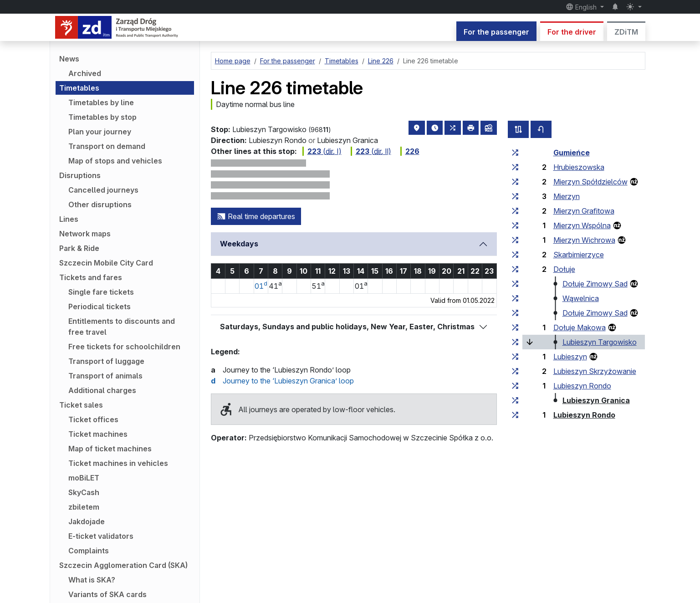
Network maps (85, 234)
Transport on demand (107, 146)
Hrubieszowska (579, 167)
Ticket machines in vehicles (118, 463)
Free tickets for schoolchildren (124, 347)
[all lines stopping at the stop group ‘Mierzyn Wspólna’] (515, 225)
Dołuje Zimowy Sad (595, 284)
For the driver (572, 32)
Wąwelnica (581, 298)
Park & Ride (79, 248)
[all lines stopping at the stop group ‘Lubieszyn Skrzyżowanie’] (515, 371)
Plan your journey (100, 132)
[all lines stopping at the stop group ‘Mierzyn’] (515, 196)
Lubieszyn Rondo (582, 386)
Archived (85, 73)
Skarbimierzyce (579, 255)
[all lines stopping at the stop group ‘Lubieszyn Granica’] (515, 400)
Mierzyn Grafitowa (584, 211)
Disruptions (80, 175)
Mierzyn (567, 196)
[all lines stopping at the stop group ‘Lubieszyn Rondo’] (515, 386)
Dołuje (564, 269)
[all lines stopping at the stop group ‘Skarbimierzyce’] (515, 255)
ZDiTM (626, 32)
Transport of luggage (106, 361)
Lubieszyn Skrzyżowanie (595, 371)
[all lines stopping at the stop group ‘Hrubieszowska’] (515, 167)
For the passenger (496, 32)
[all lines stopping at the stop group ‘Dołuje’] (515, 269)
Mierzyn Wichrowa (584, 240)
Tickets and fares (91, 277)
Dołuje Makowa (580, 327)
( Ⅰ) (322, 151)
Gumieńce (572, 153)
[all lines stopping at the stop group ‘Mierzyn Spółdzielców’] (515, 182)
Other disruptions (100, 204)
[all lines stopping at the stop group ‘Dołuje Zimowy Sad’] (515, 284)
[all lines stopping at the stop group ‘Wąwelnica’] (515, 298)
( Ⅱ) (371, 151)
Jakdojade (87, 521)
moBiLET (84, 478)
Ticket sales (81, 405)
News (69, 59)
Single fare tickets (101, 292)
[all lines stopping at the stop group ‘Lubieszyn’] (515, 357)
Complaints (89, 551)
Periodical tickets (100, 307)
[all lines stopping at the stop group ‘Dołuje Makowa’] (515, 327)
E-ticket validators (101, 536)
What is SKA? (92, 580)
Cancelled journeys (103, 190)
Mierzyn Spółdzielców (590, 182)
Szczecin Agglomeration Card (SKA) (123, 565)
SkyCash (84, 492)
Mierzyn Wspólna (582, 225)
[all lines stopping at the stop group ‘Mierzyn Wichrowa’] (515, 240)
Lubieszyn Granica (596, 400)
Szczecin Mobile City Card (106, 263)
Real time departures (256, 216)
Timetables (79, 88)
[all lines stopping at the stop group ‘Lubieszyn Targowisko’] (515, 342)
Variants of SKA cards (107, 594)
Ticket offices (93, 419)
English (582, 7)
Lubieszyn (570, 357)
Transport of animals (105, 376)
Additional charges (102, 390)
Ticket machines (98, 434)
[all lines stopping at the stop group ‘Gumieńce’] (515, 153)
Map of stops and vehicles (115, 161)
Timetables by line (101, 102)
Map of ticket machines (110, 449)
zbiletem (84, 507)
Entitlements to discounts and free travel (122, 327)
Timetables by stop (102, 117)
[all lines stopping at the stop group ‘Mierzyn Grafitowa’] (515, 211)
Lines (69, 219)
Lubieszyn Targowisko (600, 342)
